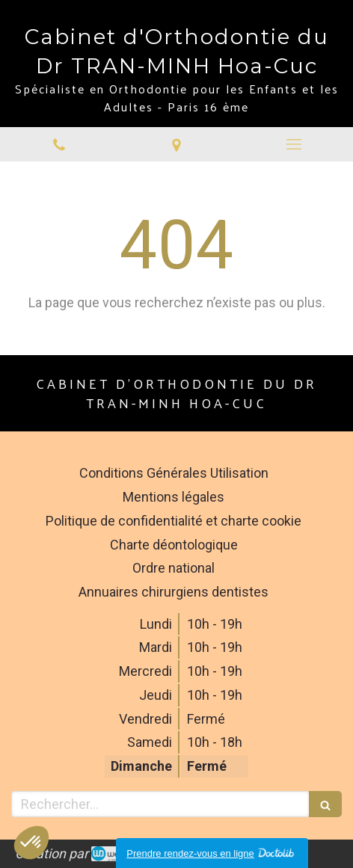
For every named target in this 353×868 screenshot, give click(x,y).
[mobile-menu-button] (294, 144)
